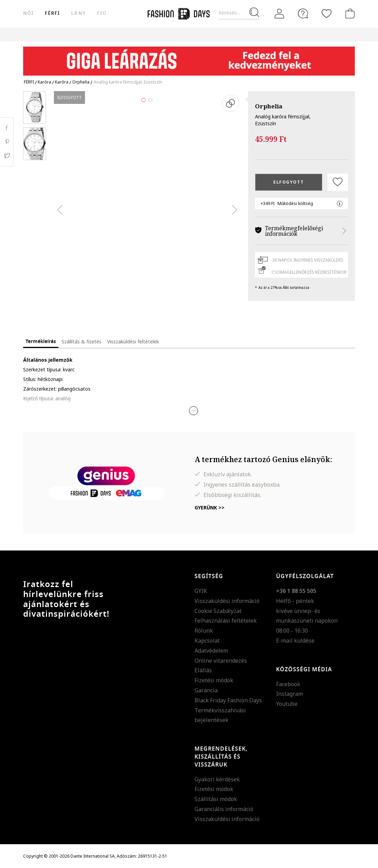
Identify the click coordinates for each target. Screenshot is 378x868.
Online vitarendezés (221, 661)
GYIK (201, 591)
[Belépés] (280, 14)
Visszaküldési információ (227, 601)
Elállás (203, 670)
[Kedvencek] (327, 13)
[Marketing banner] (189, 58)
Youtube (287, 704)
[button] (193, 411)
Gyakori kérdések (217, 779)
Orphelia (269, 106)
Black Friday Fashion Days (228, 700)
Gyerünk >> (210, 508)
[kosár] (349, 13)
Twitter (7, 156)
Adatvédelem (211, 651)
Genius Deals (263, 34)
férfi (53, 13)
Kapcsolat (207, 641)
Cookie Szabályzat (218, 611)
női (29, 13)
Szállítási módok (216, 799)
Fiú (102, 13)
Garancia (206, 690)
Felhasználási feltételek (226, 621)
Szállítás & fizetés (82, 342)
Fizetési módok (214, 680)
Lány (78, 13)
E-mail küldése (295, 641)
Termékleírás (41, 342)
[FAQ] (303, 13)
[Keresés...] (239, 13)
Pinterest (7, 142)
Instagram (290, 694)
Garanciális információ (224, 809)
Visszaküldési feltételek (133, 342)
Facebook (288, 684)
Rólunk (204, 631)
